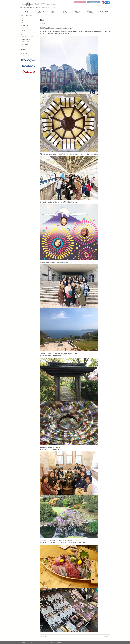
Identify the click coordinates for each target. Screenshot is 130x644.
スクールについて (39, 12)
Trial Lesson (29, 45)
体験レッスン (77, 12)
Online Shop (29, 55)
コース (65, 12)
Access (29, 31)
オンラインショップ (103, 12)
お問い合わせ (94, 2)
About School (29, 26)
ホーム (27, 12)
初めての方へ (80, 2)
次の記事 (107, 636)
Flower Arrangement (29, 36)
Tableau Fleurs (29, 41)
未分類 (26, 15)
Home (22, 15)
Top (29, 21)
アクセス (52, 12)
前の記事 (43, 636)
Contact (29, 50)
